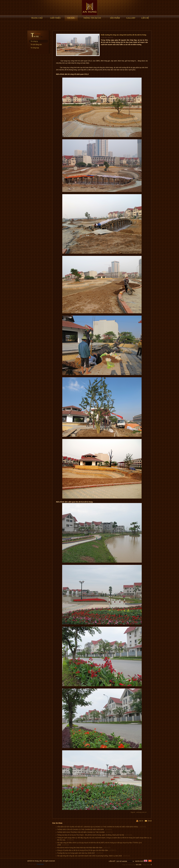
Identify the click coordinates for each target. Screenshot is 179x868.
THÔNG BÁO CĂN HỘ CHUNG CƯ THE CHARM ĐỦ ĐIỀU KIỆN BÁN (85, 830)
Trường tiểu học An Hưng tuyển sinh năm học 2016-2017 (80, 853)
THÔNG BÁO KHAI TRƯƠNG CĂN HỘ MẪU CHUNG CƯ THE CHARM (85, 832)
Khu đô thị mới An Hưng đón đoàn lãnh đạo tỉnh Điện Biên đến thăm (84, 848)
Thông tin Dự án (92, 18)
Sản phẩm (115, 18)
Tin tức (71, 18)
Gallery (131, 18)
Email (148, 821)
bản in (140, 821)
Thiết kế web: (36, 864)
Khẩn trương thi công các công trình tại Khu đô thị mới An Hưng (123, 35)
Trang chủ (37, 18)
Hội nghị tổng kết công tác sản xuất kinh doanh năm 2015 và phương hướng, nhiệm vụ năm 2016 (94, 856)
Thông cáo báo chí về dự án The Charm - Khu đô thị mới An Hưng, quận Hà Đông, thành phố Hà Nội (95, 835)
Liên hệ (145, 18)
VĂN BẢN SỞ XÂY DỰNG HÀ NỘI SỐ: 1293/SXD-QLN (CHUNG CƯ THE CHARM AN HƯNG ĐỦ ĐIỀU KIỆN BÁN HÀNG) (102, 827)
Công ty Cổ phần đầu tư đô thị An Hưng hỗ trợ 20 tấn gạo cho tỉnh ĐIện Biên (87, 850)
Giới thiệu (55, 18)
